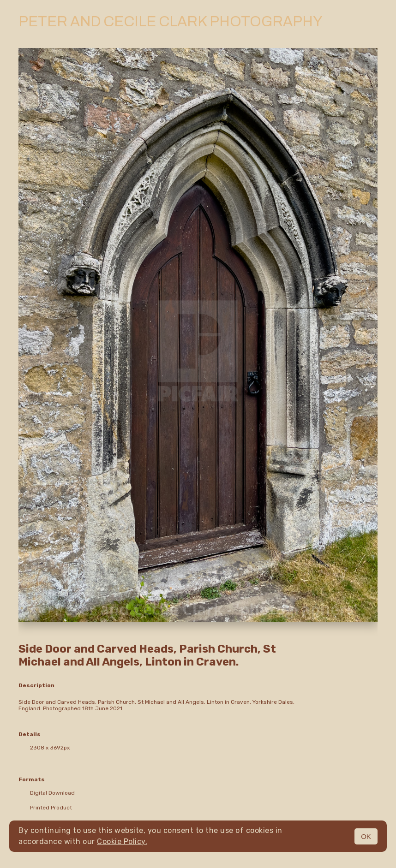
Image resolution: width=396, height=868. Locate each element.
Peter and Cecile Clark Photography (170, 22)
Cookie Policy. (122, 841)
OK (366, 836)
